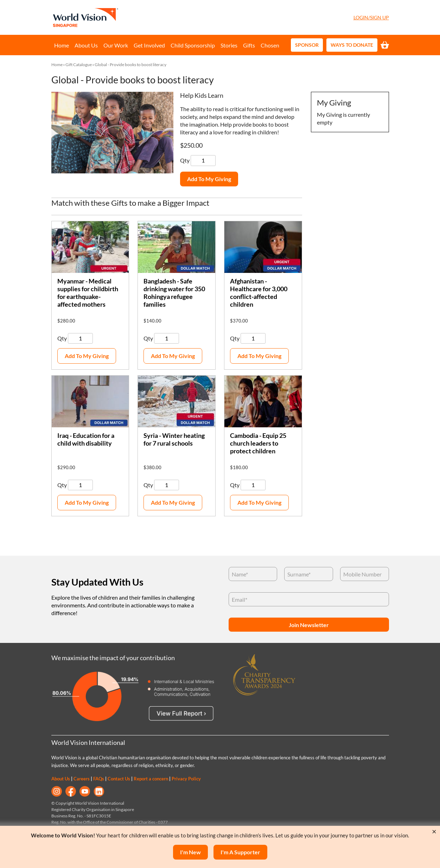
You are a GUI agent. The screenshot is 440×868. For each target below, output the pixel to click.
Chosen (270, 45)
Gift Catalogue (79, 65)
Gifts (249, 45)
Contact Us (119, 779)
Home (62, 45)
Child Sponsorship (193, 45)
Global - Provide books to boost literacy (130, 65)
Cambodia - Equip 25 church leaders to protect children (258, 443)
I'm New (190, 852)
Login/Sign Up (371, 17)
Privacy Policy (186, 779)
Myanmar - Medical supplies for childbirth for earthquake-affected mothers (88, 293)
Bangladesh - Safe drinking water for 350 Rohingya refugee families (174, 293)
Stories (229, 45)
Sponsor (307, 45)
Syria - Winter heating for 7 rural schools (174, 439)
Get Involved (149, 45)
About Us (86, 45)
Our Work (116, 45)
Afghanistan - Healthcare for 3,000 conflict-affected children (259, 293)
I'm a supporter (240, 852)
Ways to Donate (352, 45)
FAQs (99, 779)
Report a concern (151, 779)
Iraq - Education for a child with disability (86, 439)
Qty (185, 160)
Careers (82, 779)
